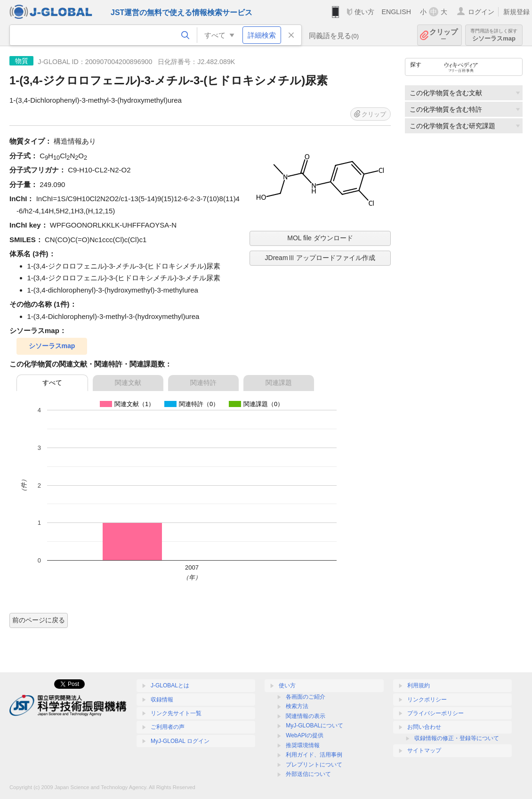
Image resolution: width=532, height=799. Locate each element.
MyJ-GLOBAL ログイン (180, 741)
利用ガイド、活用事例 (314, 755)
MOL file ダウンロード (320, 238)
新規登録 (516, 12)
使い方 (364, 12)
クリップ (443, 35)
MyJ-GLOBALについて (314, 726)
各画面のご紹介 (306, 697)
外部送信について (308, 774)
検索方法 (297, 706)
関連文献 (128, 383)
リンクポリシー (427, 700)
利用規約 (419, 685)
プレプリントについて (314, 765)
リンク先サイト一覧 (176, 713)
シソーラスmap (494, 35)
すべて (52, 383)
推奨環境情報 (303, 745)
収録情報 (162, 700)
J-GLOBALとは (170, 685)
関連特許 (203, 383)
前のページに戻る (39, 620)
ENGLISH (396, 12)
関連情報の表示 (306, 716)
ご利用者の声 (168, 727)
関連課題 (279, 383)
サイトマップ (424, 750)
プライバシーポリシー (435, 713)
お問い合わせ (424, 727)
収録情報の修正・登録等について (457, 738)
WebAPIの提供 (305, 735)
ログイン (481, 12)
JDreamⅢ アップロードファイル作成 (320, 258)
